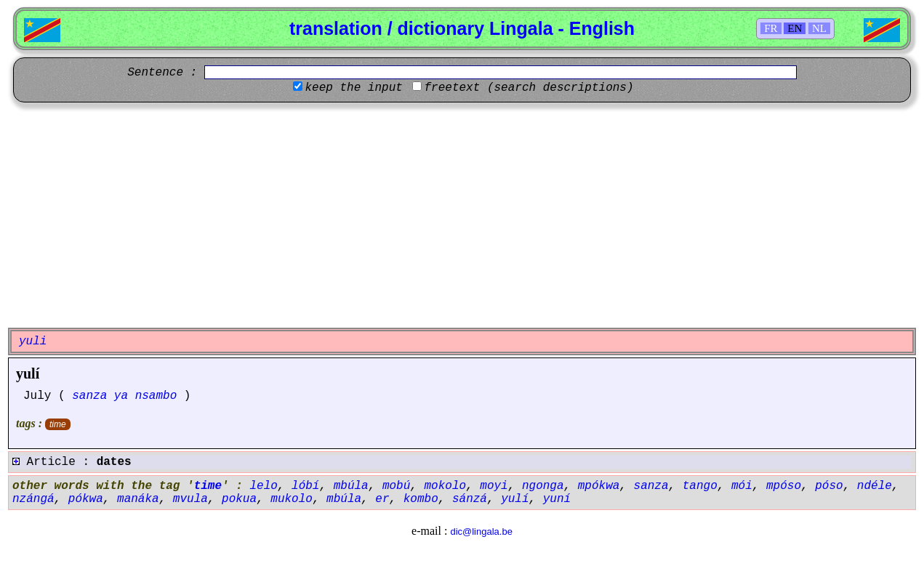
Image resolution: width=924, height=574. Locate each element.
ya (121, 396)
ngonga (543, 486)
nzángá (33, 499)
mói (742, 486)
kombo (421, 499)
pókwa (86, 499)
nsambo (156, 396)
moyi (494, 486)
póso (829, 486)
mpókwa (599, 486)
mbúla (351, 486)
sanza (89, 396)
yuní (557, 499)
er (382, 499)
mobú (396, 486)
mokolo (446, 486)
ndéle (875, 486)
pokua (239, 499)
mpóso (784, 486)
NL (819, 28)
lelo (263, 486)
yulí (28, 373)
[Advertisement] (462, 215)
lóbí (305, 486)
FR (771, 28)
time (58, 424)
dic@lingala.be (481, 531)
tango (700, 486)
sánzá (470, 499)
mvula (190, 499)
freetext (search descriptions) (529, 88)
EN (795, 28)
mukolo (292, 499)
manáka (138, 499)
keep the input (353, 88)
